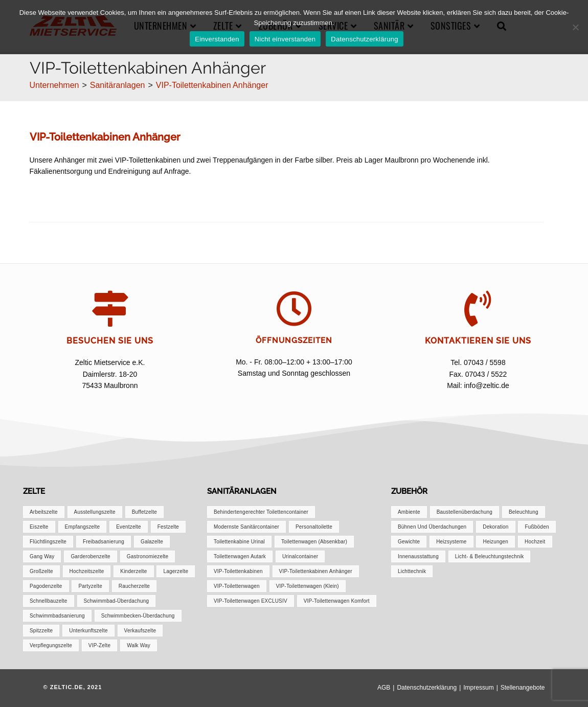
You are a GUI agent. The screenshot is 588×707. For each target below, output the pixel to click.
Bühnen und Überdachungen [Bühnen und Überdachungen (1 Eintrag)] (432, 527)
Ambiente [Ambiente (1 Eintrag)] (409, 512)
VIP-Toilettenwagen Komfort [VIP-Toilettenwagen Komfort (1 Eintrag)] (337, 601)
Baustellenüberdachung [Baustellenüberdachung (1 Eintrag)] (465, 512)
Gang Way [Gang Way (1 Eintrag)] (42, 556)
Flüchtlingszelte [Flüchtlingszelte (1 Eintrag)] (48, 542)
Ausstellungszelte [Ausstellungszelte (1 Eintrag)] (95, 512)
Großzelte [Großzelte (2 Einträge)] (41, 571)
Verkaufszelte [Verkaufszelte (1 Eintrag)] (140, 631)
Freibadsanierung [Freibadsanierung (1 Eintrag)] (104, 542)
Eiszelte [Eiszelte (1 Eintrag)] (39, 527)
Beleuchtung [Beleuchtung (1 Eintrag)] (524, 512)
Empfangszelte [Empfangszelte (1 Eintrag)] (83, 527)
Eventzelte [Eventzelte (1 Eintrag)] (129, 527)
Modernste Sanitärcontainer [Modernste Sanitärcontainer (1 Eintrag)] (246, 527)
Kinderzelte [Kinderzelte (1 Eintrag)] (133, 571)
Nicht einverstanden (285, 39)
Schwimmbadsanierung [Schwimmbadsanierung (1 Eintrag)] (57, 616)
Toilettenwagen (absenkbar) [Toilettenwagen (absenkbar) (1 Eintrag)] (314, 542)
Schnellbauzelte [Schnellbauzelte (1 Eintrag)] (49, 601)
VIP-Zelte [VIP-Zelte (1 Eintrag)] (99, 645)
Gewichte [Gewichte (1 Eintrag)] (409, 542)
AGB (384, 688)
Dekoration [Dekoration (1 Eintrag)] (495, 527)
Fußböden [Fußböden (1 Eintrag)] (537, 527)
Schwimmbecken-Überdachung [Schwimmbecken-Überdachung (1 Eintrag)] (138, 616)
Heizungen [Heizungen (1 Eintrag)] (495, 542)
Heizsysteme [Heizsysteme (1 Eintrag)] (451, 542)
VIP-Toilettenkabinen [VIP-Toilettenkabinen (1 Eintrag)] (238, 571)
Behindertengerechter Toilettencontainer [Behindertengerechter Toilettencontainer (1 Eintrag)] (261, 512)
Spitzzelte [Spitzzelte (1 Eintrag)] (41, 631)
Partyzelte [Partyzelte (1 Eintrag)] (90, 586)
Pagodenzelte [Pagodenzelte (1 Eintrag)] (46, 586)
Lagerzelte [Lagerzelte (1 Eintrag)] (176, 571)
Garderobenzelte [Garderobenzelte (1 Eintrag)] (91, 556)
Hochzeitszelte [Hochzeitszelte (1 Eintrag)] (87, 571)
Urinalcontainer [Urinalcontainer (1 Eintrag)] (300, 556)
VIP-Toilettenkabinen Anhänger (212, 85)
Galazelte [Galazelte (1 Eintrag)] (152, 542)
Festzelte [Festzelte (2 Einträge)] (168, 527)
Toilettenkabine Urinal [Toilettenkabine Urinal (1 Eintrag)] (239, 542)
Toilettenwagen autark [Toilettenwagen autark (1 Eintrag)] (240, 556)
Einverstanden (217, 39)
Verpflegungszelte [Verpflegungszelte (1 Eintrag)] (51, 645)
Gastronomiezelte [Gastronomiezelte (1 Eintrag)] (148, 556)
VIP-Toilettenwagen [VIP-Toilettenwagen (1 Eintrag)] (237, 586)
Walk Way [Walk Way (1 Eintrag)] (139, 645)
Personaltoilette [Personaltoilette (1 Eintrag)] (314, 527)
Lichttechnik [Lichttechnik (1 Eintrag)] (412, 571)
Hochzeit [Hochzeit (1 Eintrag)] (535, 542)
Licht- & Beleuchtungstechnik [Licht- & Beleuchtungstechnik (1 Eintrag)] (490, 556)
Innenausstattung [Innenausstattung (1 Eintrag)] (418, 556)
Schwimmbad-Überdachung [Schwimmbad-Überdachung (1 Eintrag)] (117, 601)
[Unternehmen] (54, 85)
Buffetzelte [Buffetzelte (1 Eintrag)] (144, 512)
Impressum (478, 688)
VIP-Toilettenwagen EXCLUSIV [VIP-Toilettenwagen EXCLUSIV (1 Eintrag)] (251, 601)
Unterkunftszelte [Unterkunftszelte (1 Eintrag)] (88, 631)
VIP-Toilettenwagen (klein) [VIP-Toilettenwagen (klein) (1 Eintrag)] (308, 586)
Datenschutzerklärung (427, 688)
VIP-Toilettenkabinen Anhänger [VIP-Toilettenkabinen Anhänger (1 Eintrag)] (316, 571)
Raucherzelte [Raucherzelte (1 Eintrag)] (134, 586)
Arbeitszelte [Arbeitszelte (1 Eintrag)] (44, 512)
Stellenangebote (523, 688)
